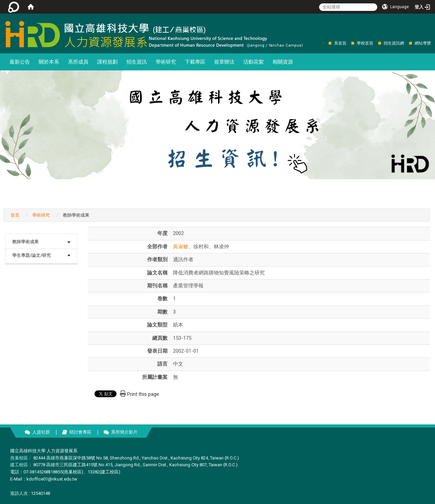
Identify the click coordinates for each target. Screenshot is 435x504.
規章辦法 (224, 62)
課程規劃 (107, 62)
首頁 (15, 215)
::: (325, 43)
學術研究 (166, 62)
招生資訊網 (394, 43)
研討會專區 (80, 432)
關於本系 (49, 62)
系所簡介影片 (124, 432)
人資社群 (41, 432)
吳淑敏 (181, 247)
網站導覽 (423, 43)
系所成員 (78, 62)
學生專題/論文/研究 (32, 255)
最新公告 (20, 62)
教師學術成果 (25, 242)
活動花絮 (254, 62)
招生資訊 (137, 62)
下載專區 (195, 62)
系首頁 (340, 43)
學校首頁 (365, 43)
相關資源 (283, 62)
